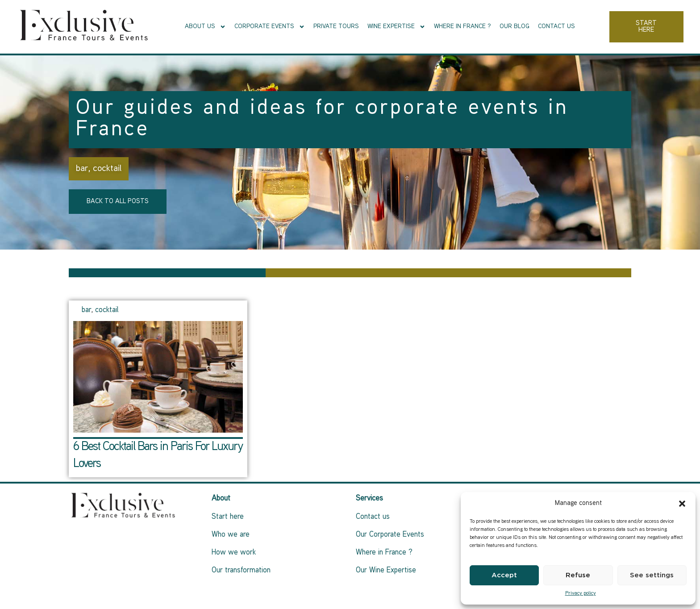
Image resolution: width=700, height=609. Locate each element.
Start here (228, 517)
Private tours (336, 27)
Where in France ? (462, 27)
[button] (682, 504)
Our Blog (515, 27)
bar (82, 169)
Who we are (231, 535)
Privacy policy (581, 594)
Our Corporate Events (390, 535)
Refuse (578, 575)
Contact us (556, 27)
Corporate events (270, 27)
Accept (504, 575)
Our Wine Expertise (386, 571)
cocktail (107, 169)
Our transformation (241, 571)
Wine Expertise (396, 27)
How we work (234, 553)
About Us (205, 27)
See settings (652, 575)
